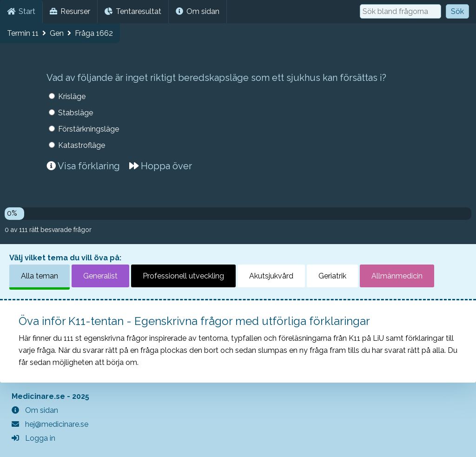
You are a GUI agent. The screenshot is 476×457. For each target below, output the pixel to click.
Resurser (70, 11)
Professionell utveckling (183, 276)
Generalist (100, 276)
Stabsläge (76, 113)
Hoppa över (161, 166)
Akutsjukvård (271, 276)
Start (21, 11)
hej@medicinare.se (50, 424)
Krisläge (72, 96)
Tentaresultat (133, 11)
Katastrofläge (82, 145)
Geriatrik (332, 276)
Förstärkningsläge (89, 129)
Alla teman (40, 276)
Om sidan (198, 11)
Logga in (33, 438)
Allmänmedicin (397, 276)
